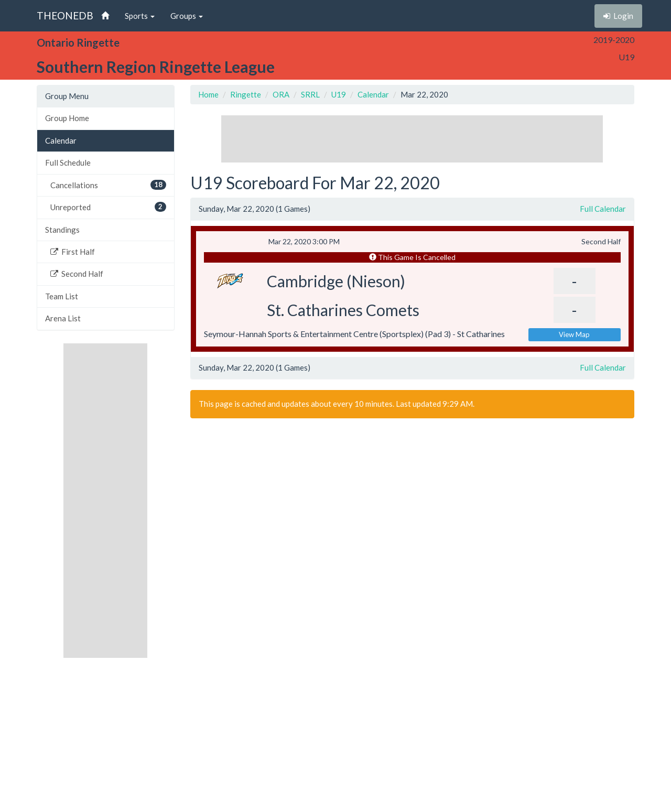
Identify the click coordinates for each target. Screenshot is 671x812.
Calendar (61, 140)
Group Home (67, 118)
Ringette (246, 94)
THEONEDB (65, 15)
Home (208, 94)
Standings (62, 230)
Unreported (108, 207)
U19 (339, 94)
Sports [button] (140, 16)
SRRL (310, 94)
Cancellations (108, 185)
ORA (281, 94)
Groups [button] (187, 16)
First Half (73, 252)
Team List (62, 296)
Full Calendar (603, 209)
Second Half (77, 274)
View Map (574, 334)
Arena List (63, 318)
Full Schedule (68, 163)
